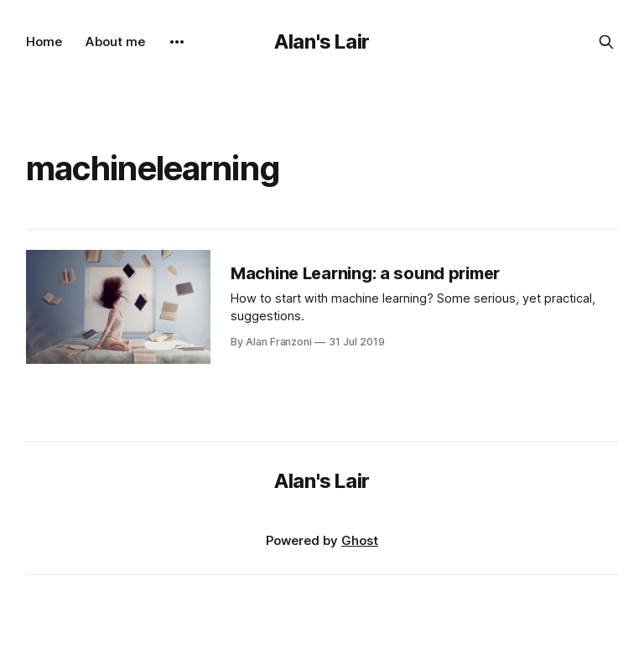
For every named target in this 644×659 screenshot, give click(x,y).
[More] (177, 42)
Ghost (360, 540)
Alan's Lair (322, 42)
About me (115, 42)
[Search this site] (606, 42)
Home (44, 42)
